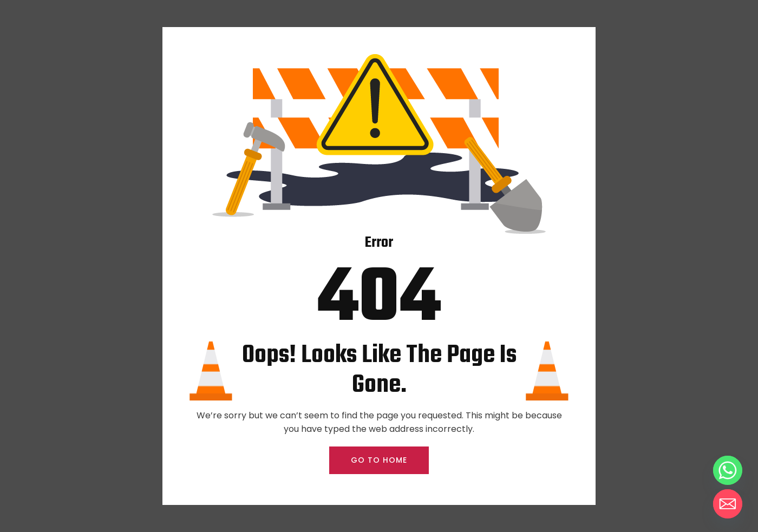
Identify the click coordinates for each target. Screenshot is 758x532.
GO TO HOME (379, 460)
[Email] (728, 504)
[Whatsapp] (728, 470)
